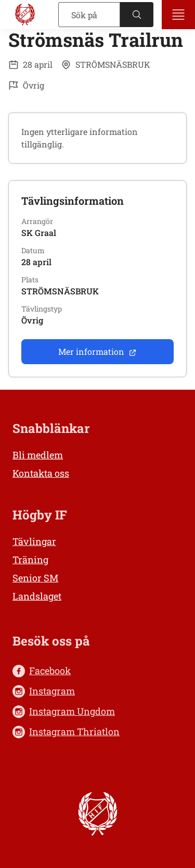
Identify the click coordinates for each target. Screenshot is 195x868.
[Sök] (89, 15)
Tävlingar (34, 541)
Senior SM (35, 578)
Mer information (97, 351)
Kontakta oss (41, 473)
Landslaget (37, 596)
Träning (30, 560)
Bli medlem (38, 455)
